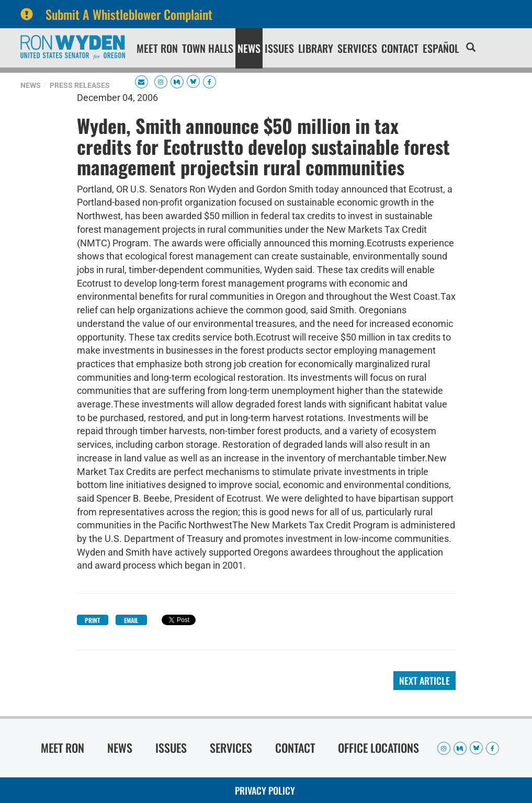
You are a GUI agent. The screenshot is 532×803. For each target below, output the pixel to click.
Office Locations (378, 748)
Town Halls (208, 48)
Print (92, 620)
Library (316, 48)
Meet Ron (157, 48)
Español (441, 48)
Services (357, 48)
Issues (279, 48)
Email (131, 620)
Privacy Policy (265, 790)
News (249, 48)
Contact (400, 48)
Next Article (425, 681)
